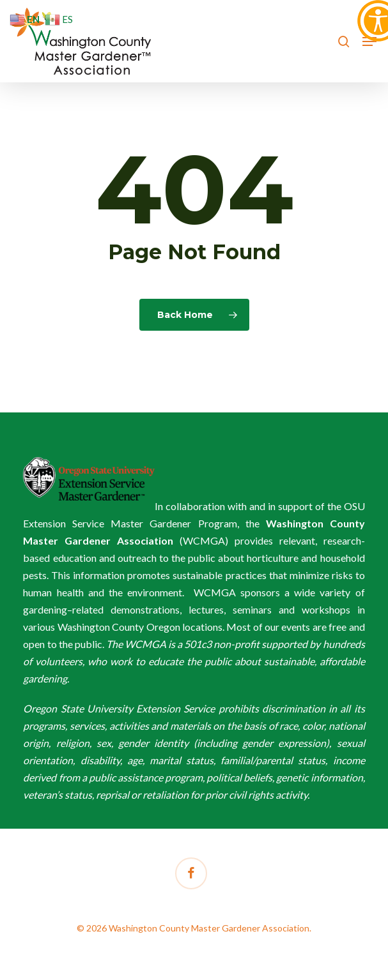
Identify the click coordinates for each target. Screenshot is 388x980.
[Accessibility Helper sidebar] (373, 15)
